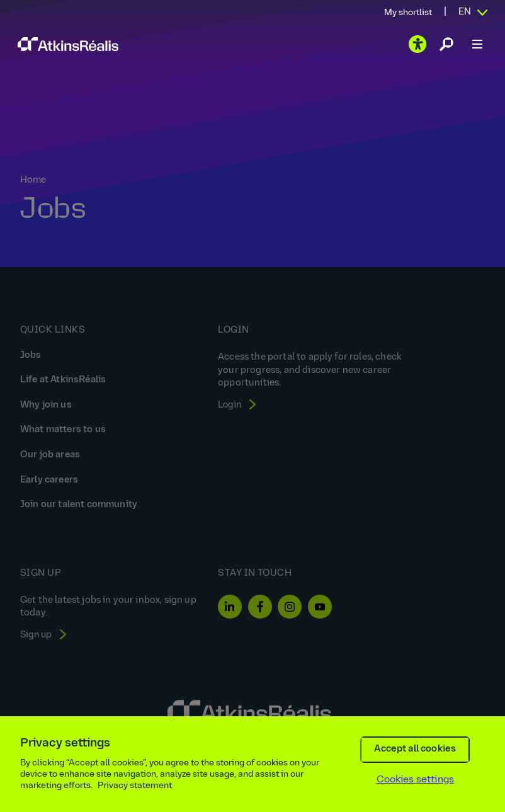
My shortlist (408, 13)
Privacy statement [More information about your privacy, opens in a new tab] (135, 786)
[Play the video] (417, 44)
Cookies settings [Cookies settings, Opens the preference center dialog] (416, 780)
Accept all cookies (415, 749)
